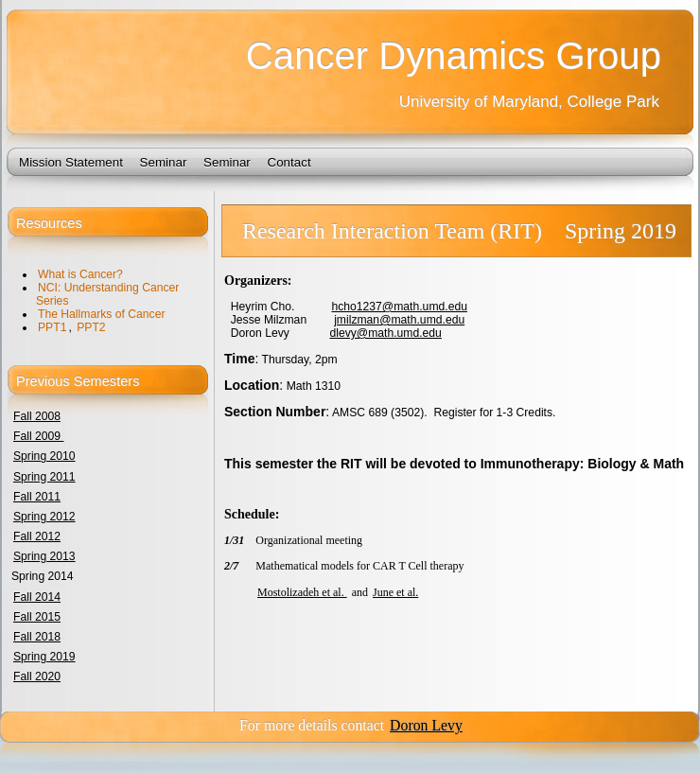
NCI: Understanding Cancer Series (107, 294)
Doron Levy (426, 725)
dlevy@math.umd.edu (385, 333)
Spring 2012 (44, 517)
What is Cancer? (80, 274)
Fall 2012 (37, 536)
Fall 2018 (37, 637)
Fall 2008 (37, 416)
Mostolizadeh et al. (302, 592)
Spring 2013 (44, 556)
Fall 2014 (37, 597)
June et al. (395, 592)
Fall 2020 (37, 676)
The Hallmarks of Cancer (101, 314)
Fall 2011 (37, 497)
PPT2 (91, 327)
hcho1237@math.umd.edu (399, 307)
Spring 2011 (44, 477)
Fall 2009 (38, 436)
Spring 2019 (44, 657)
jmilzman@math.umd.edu (399, 320)
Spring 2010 (44, 456)
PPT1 (52, 327)
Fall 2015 (37, 617)
